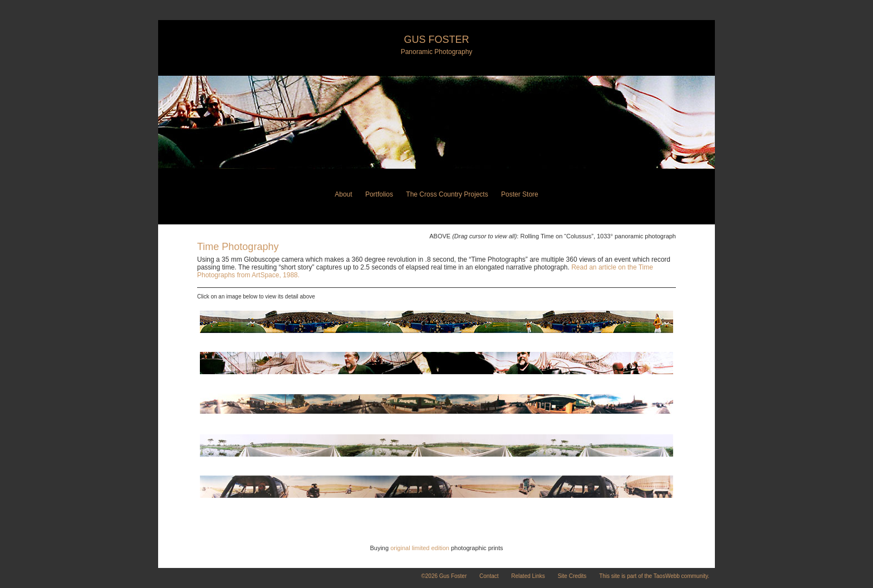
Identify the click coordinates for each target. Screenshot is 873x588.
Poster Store (520, 194)
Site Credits (572, 576)
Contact (489, 576)
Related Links (528, 576)
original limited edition (420, 548)
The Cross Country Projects (447, 194)
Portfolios (379, 194)
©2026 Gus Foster (444, 576)
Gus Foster (436, 40)
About (343, 194)
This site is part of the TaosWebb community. (654, 576)
